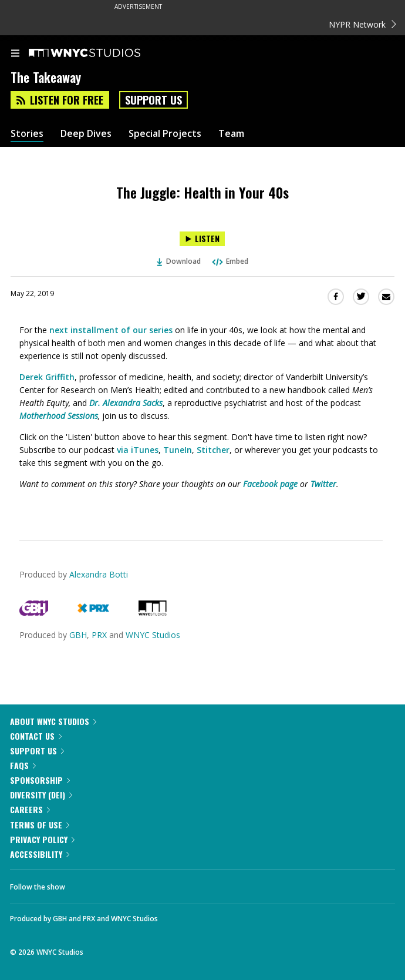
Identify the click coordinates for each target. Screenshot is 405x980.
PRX (99, 635)
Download (179, 261)
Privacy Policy (42, 839)
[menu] (15, 54)
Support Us (153, 100)
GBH (78, 635)
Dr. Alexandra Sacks (126, 403)
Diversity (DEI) (41, 795)
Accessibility (40, 854)
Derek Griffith (47, 377)
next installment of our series (111, 330)
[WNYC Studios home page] (99, 53)
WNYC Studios (153, 635)
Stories (27, 134)
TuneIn (178, 450)
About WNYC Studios (53, 721)
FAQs (23, 765)
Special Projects (165, 134)
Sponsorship (40, 780)
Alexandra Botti (99, 574)
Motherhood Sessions (59, 416)
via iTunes (138, 450)
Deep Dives (86, 134)
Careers (30, 809)
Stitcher (213, 450)
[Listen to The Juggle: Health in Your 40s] (202, 239)
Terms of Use (40, 825)
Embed (230, 261)
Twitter (323, 484)
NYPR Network (362, 24)
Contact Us (36, 736)
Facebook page (270, 484)
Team (231, 134)
